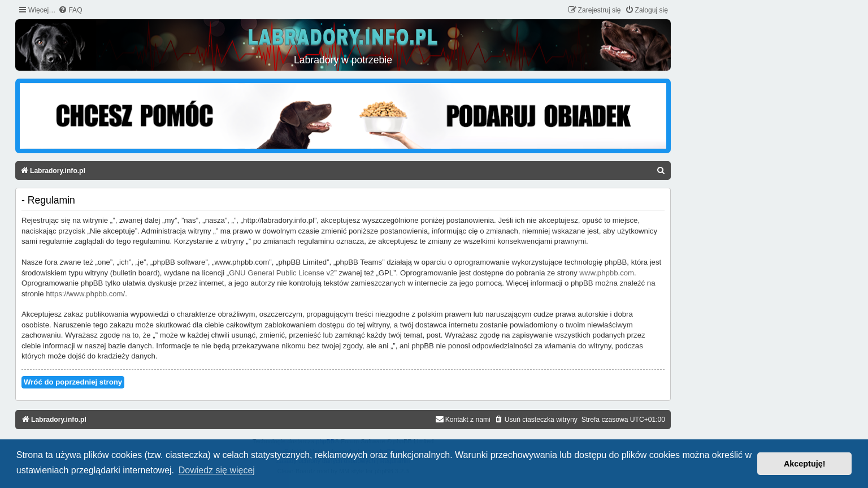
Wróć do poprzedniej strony (73, 382)
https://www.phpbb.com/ (85, 294)
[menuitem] (70, 10)
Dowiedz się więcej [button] (217, 470)
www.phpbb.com (607, 273)
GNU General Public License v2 (281, 273)
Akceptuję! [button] (805, 464)
